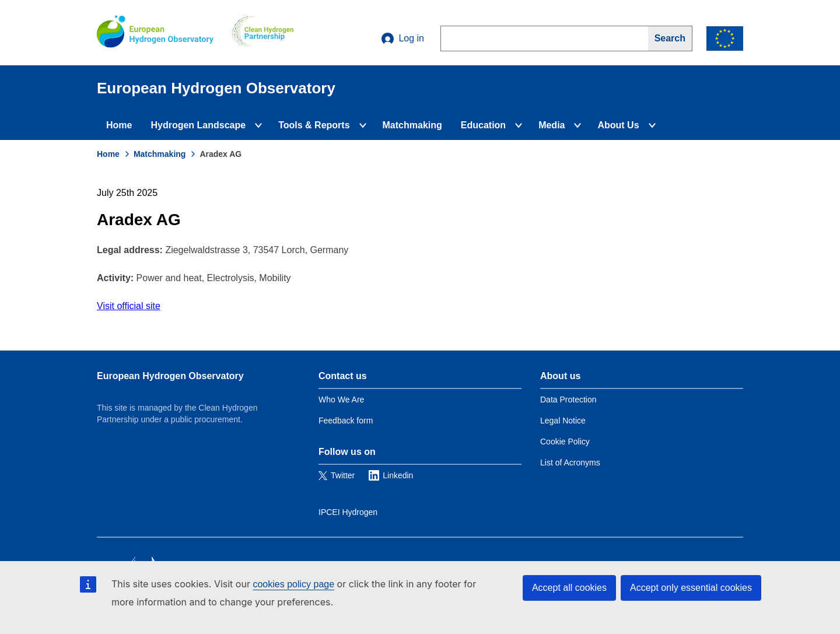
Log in (403, 38)
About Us (618, 125)
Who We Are (341, 400)
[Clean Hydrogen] (263, 33)
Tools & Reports (314, 125)
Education (483, 125)
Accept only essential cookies (691, 588)
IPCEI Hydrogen (348, 512)
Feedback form (346, 421)
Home (119, 125)
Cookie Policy (565, 442)
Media (552, 125)
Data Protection (568, 400)
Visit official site (129, 306)
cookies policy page (293, 584)
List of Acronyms (570, 463)
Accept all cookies (569, 588)
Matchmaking (412, 125)
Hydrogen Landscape (198, 125)
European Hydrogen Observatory (170, 376)
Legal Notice (563, 421)
